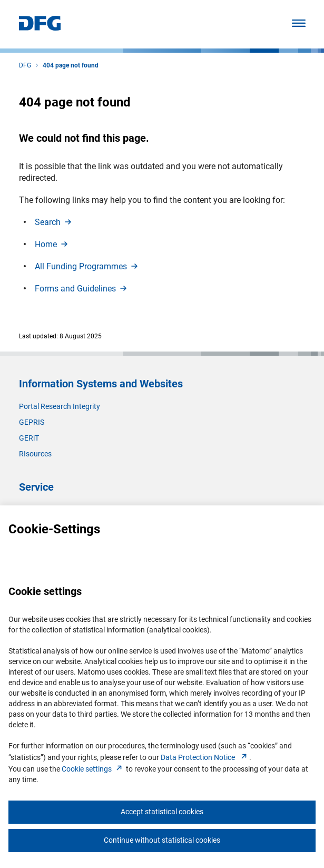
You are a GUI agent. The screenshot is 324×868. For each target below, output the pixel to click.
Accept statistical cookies (162, 812)
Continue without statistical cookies (162, 840)
